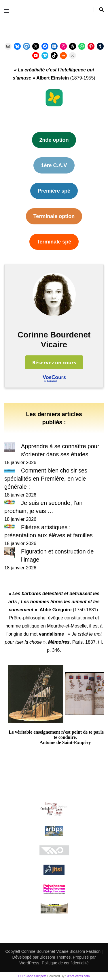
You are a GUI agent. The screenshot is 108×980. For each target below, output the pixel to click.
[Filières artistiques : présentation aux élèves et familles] (10, 527)
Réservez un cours (54, 362)
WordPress (29, 963)
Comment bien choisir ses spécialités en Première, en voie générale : (46, 479)
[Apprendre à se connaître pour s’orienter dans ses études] (10, 448)
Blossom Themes (55, 957)
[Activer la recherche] (101, 10)
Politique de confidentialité (65, 963)
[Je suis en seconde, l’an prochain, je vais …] (10, 503)
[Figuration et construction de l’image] (10, 554)
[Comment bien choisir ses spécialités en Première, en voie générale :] (10, 470)
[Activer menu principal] (8, 11)
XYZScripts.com (78, 976)
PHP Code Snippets (32, 976)
